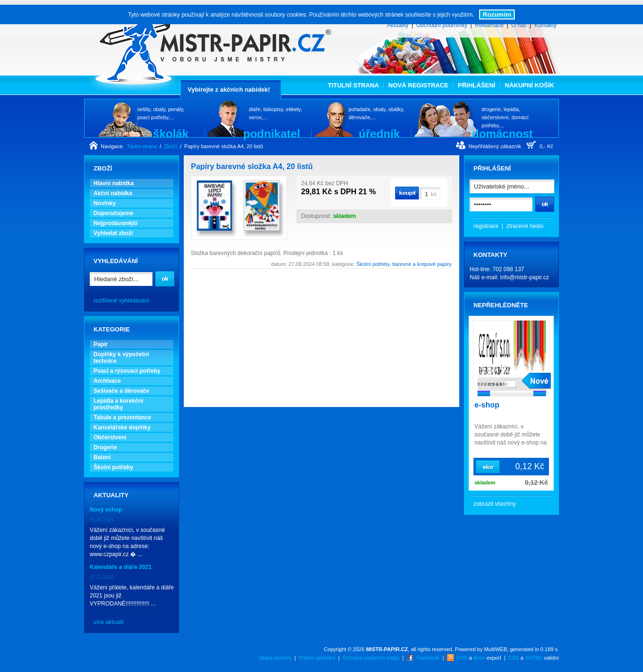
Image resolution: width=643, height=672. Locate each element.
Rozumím (497, 14)
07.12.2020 (102, 577)
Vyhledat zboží (113, 233)
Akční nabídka (113, 193)
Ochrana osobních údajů (371, 658)
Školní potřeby (113, 467)
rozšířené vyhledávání (121, 301)
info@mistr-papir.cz (525, 277)
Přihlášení (477, 85)
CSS (514, 658)
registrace (486, 226)
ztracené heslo (525, 226)
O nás (519, 25)
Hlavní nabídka (114, 183)
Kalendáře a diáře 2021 (121, 567)
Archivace (107, 381)
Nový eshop (106, 510)
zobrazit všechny (495, 504)
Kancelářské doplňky (122, 427)
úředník (379, 133)
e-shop (487, 405)
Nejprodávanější (116, 223)
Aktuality (398, 25)
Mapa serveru (276, 658)
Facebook (428, 658)
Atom (479, 658)
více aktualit (109, 622)
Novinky (105, 203)
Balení (102, 457)
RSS (462, 658)
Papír (101, 344)
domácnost (502, 133)
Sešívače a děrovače (121, 391)
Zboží (170, 146)
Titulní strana (353, 85)
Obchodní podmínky (441, 25)
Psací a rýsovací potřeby (127, 371)
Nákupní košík (530, 85)
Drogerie (105, 447)
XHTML (534, 658)
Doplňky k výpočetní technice (121, 358)
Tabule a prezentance (122, 417)
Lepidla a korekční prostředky (118, 404)
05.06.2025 (102, 520)
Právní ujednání (317, 658)
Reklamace (489, 25)
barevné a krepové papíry (422, 264)
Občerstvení (110, 437)
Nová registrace (418, 85)
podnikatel (272, 133)
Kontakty (545, 25)
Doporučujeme (113, 213)
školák (171, 133)
